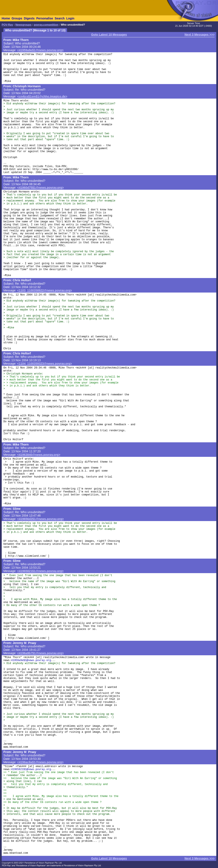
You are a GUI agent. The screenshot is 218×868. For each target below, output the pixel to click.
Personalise (45, 18)
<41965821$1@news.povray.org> (40, 571)
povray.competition (46, 25)
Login (70, 18)
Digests (29, 18)
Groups (17, 18)
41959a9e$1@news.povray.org (31, 660)
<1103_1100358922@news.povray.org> (45, 290)
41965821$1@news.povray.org (31, 769)
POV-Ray (7, 25)
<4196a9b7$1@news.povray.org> (41, 653)
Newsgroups (23, 25)
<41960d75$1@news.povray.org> (41, 188)
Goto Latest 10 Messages (109, 35)
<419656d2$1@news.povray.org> (41, 519)
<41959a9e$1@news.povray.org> (40, 50)
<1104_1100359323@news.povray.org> (45, 364)
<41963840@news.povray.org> (39, 455)
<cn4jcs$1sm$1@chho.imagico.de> (42, 96)
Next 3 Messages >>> (200, 35)
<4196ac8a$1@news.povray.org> (40, 762)
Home (6, 18)
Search (60, 18)
